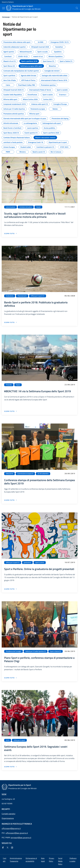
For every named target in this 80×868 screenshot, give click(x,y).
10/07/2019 (70, 562)
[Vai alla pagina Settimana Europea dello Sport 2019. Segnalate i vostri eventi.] (11, 767)
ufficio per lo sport (19, 740)
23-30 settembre (43, 474)
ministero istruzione (26, 207)
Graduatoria (10, 296)
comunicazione (11, 207)
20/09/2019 (70, 473)
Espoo (18, 385)
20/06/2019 (70, 651)
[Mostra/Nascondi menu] (4, 8)
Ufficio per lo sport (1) (38, 296)
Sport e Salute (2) (56, 651)
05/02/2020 (70, 296)
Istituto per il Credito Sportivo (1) (36, 651)
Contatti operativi (8, 814)
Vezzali (38, 207)
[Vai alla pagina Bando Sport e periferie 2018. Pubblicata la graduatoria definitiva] (11, 322)
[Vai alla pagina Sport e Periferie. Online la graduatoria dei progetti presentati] (11, 589)
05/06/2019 (70, 740)
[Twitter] (8, 848)
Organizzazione (8, 818)
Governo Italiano (8, 2)
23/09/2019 (70, 385)
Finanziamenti (22, 296)
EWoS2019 (9, 474)
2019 (8, 740)
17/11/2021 (70, 207)
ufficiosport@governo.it (11, 828)
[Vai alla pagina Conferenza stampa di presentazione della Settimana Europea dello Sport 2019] (11, 500)
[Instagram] (12, 848)
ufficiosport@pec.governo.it (17, 833)
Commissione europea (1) (25, 474)
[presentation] (77, 8)
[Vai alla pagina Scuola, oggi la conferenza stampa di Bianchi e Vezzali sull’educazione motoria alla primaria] (11, 233)
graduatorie (27, 562)
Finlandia (9, 385)
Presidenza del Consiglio (13, 651)
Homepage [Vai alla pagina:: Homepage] (6, 17)
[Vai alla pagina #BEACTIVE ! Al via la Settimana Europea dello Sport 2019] (11, 411)
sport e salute (40, 562)
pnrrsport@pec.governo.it (21, 838)
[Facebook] (3, 848)
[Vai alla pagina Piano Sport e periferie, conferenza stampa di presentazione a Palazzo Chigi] (11, 678)
